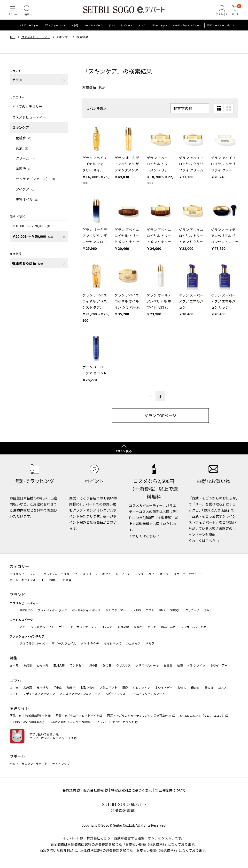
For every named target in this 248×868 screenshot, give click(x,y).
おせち (168, 665)
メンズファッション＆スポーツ (80, 694)
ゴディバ (107, 627)
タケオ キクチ (90, 643)
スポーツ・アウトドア (188, 574)
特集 (14, 658)
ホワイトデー (219, 665)
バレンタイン (196, 665)
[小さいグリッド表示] (219, 113)
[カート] (235, 13)
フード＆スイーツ (93, 30)
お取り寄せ (88, 687)
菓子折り (43, 687)
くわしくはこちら (142, 536)
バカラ (150, 643)
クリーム (26, 163)
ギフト (112, 30)
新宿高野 (123, 627)
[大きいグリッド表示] (229, 113)
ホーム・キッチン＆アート (187, 30)
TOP (12, 42)
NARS (137, 610)
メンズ (142, 30)
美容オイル (28, 204)
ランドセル (77, 665)
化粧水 (24, 142)
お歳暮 (67, 580)
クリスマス (124, 665)
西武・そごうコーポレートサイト (77, 716)
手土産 (58, 687)
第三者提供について (170, 790)
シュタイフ (133, 643)
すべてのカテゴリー (27, 111)
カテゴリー (19, 566)
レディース (127, 30)
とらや (152, 627)
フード (14, 694)
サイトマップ (61, 764)
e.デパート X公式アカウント (116, 722)
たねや (138, 627)
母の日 (93, 665)
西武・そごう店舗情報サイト (29, 716)
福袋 (180, 665)
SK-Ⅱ (208, 610)
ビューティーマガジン (222, 30)
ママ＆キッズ (113, 643)
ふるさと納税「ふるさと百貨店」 (71, 722)
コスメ (222, 687)
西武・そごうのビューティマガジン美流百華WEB (139, 716)
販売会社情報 (93, 790)
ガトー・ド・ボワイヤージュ (78, 627)
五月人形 (59, 665)
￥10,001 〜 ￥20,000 (32, 231)
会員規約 (69, 790)
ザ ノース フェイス (64, 643)
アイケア (26, 194)
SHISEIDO (26, 610)
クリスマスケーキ (147, 665)
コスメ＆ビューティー (26, 30)
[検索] (29, 13)
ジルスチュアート (117, 610)
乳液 (23, 153)
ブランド (17, 594)
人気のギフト (108, 687)
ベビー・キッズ (159, 30)
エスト (150, 610)
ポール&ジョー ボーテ (86, 610)
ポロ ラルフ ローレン (33, 643)
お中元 (75, 30)
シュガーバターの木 (194, 627)
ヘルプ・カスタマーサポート (29, 764)
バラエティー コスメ (54, 30)
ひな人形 (43, 665)
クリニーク (193, 610)
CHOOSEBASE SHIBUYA (25, 722)
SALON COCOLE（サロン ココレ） (202, 716)
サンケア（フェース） (36, 184)
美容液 (24, 173)
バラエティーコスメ (56, 574)
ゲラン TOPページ (160, 420)
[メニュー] (13, 13)
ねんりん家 (168, 627)
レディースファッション (39, 694)
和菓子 (71, 687)
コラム (15, 680)
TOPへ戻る (124, 451)
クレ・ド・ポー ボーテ (52, 610)
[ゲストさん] (220, 13)
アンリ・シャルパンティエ (37, 627)
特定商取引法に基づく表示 (132, 790)
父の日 (107, 665)
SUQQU (175, 610)
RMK (162, 610)
